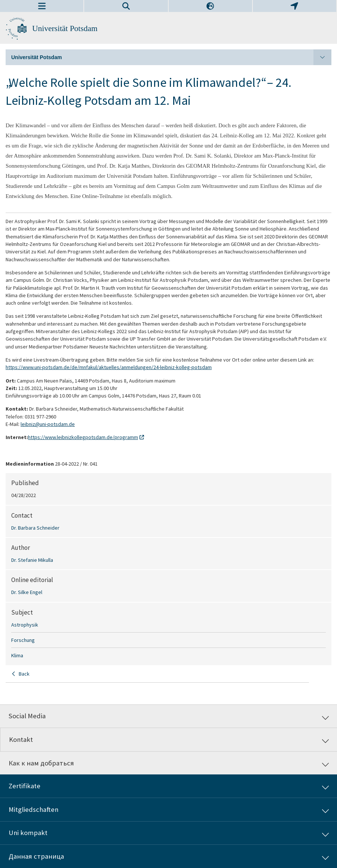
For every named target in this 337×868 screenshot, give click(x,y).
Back (24, 674)
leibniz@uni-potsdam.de (48, 424)
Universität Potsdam (65, 28)
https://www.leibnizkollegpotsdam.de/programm (83, 437)
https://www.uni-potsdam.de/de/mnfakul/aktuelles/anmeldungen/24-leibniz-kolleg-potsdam (109, 367)
